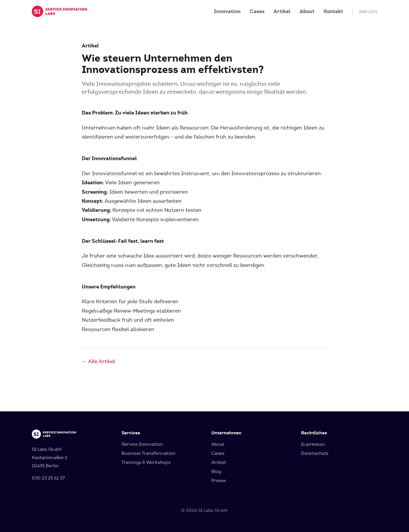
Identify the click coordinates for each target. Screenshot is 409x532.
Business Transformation (149, 453)
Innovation (227, 11)
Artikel (282, 11)
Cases (257, 11)
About (307, 11)
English (368, 12)
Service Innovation (142, 444)
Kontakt (333, 11)
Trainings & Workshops (146, 462)
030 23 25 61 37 (48, 478)
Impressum (313, 444)
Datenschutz (315, 453)
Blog (216, 471)
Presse (219, 480)
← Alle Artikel (98, 361)
